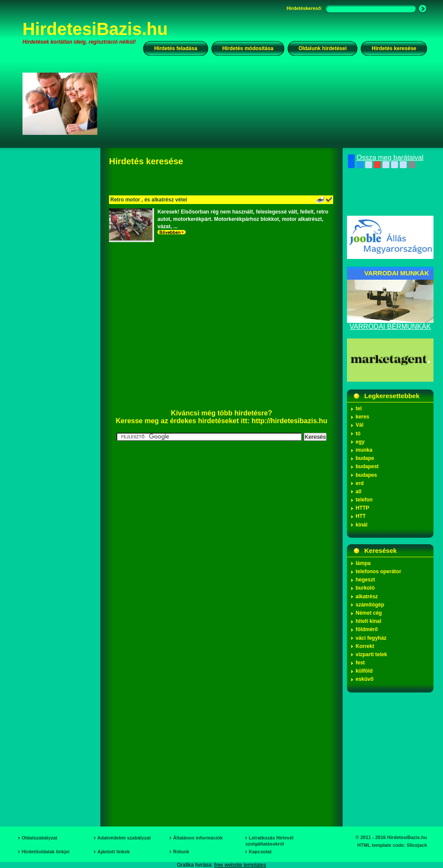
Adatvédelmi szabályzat (124, 838)
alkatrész (367, 597)
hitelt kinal (368, 621)
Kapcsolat (260, 852)
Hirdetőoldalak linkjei (46, 852)
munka (364, 450)
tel (359, 408)
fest (360, 663)
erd (360, 483)
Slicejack (417, 845)
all (358, 491)
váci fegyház (371, 638)
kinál (361, 525)
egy (360, 442)
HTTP (362, 508)
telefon (364, 500)
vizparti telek (371, 654)
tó (358, 434)
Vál (360, 425)
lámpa (363, 563)
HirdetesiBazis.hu (95, 29)
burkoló (365, 588)
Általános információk (198, 838)
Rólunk (181, 852)
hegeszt (365, 580)
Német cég (369, 613)
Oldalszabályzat (40, 838)
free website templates (240, 865)
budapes (366, 475)
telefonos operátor (378, 571)
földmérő (367, 629)
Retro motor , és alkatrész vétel (149, 200)
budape (365, 458)
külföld (364, 671)
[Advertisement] (268, 103)
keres (362, 417)
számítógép (370, 605)
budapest (367, 466)
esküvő (364, 679)
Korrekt (365, 646)
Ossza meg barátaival (386, 158)
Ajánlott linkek (114, 852)
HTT (361, 516)
